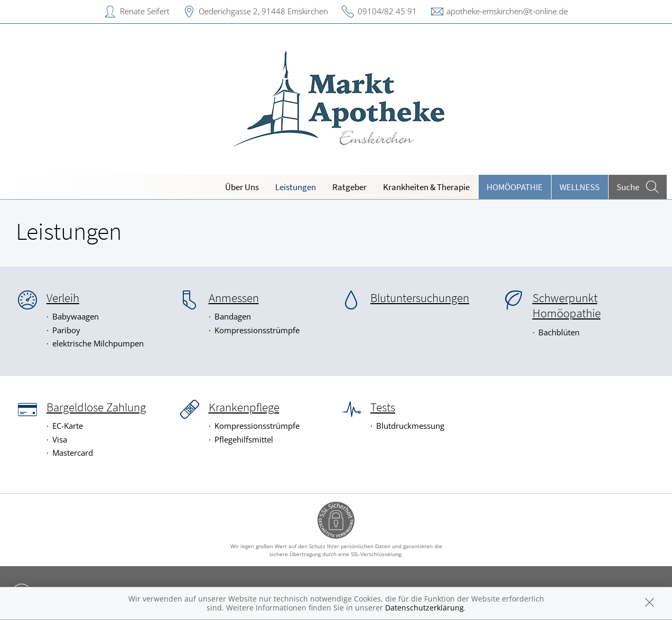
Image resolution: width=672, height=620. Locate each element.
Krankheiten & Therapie (426, 187)
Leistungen (296, 187)
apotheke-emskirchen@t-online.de (507, 11)
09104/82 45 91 (387, 11)
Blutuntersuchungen (420, 298)
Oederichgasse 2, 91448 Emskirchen (263, 11)
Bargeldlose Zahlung (96, 407)
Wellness (580, 187)
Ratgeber (349, 187)
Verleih (63, 298)
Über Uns (242, 187)
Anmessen (234, 298)
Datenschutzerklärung (424, 608)
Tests (383, 407)
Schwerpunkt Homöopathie (567, 306)
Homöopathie (515, 187)
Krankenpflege (244, 407)
